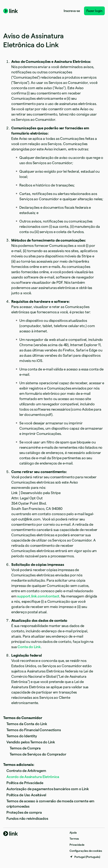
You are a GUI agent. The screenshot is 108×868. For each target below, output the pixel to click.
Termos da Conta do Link (27, 724)
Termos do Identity (22, 736)
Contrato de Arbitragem (26, 771)
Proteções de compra (24, 812)
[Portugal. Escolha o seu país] (85, 857)
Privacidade (77, 845)
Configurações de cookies (86, 851)
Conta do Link (29, 647)
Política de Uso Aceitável (26, 795)
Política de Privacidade (25, 783)
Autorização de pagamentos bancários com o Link (48, 789)
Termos (74, 839)
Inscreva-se (72, 11)
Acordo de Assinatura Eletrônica (33, 777)
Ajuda (73, 833)
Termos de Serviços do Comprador (38, 754)
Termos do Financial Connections (34, 730)
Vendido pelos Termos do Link (31, 742)
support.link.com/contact (38, 596)
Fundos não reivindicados (27, 818)
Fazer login (94, 11)
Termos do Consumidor (23, 718)
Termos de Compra (25, 748)
